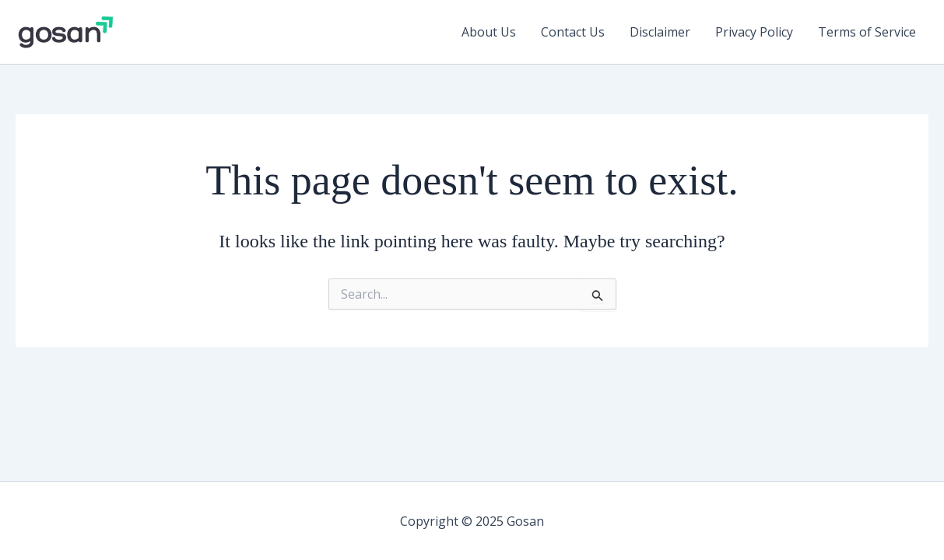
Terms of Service (867, 32)
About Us (489, 32)
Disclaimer (660, 32)
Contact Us (573, 32)
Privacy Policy (754, 32)
